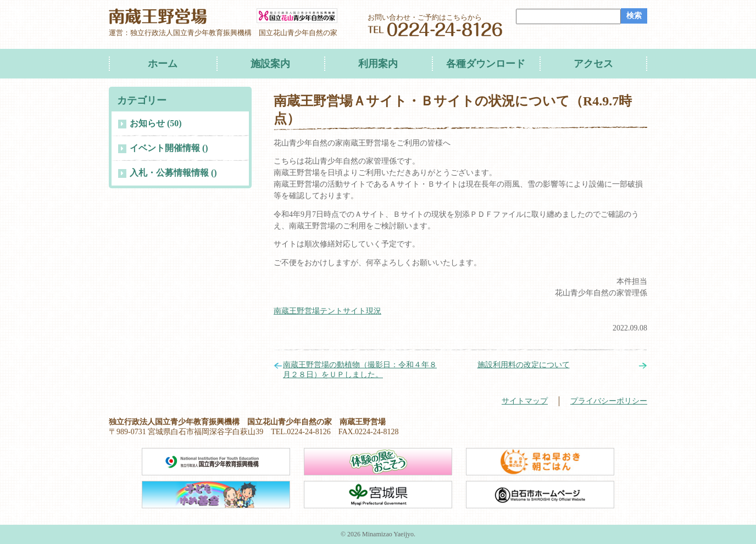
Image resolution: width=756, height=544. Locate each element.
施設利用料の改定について (524, 365)
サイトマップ (525, 401)
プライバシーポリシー (609, 401)
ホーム (163, 64)
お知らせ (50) (156, 123)
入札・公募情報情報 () (173, 173)
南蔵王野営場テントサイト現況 (327, 311)
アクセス (593, 64)
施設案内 (270, 64)
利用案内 (378, 64)
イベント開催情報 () (169, 148)
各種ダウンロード (486, 64)
